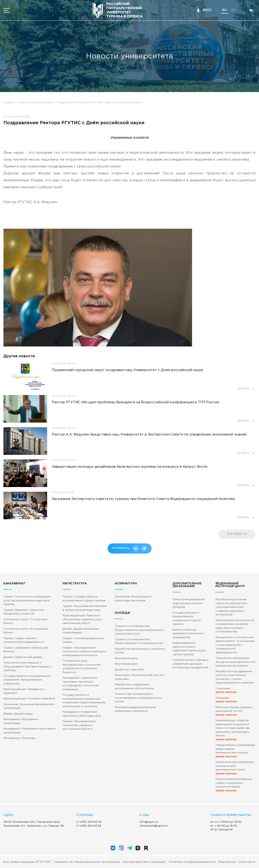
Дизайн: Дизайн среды (18, 714)
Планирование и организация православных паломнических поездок (235, 751)
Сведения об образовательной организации (87, 862)
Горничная (226, 691)
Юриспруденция (126, 664)
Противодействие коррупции (144, 862)
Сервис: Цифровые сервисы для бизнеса (26, 650)
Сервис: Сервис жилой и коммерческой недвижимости (24, 640)
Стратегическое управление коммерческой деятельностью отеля (235, 768)
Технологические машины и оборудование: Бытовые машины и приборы (27, 667)
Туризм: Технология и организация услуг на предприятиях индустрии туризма (27, 601)
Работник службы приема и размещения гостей (234, 711)
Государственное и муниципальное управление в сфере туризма (187, 619)
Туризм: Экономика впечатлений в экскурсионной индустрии (84, 608)
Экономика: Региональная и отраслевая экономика (133, 599)
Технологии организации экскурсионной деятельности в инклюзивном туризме (236, 662)
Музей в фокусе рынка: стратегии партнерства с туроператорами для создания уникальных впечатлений (232, 607)
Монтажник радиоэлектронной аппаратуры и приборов (135, 709)
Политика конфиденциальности (192, 862)
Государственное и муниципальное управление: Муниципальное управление (27, 680)
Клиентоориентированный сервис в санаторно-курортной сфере (234, 785)
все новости (237, 534)
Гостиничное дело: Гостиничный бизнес (25, 621)
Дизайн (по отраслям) (129, 670)
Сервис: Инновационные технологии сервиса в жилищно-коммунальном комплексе (85, 652)
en (233, 10)
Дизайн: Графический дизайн (23, 657)
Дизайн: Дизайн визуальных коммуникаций (81, 631)
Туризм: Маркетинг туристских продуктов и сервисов (24, 612)
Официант (226, 700)
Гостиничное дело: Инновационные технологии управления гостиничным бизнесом (82, 667)
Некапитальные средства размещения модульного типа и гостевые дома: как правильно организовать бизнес (233, 730)
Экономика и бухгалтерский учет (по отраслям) (140, 677)
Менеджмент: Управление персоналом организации (29, 731)
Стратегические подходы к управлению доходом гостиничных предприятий (190, 664)
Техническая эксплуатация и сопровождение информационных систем (138, 698)
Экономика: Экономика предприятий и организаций (29, 706)
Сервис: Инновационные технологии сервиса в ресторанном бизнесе (79, 725)
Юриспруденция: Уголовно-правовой (29, 699)
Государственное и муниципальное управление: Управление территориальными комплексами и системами (84, 701)
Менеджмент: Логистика (19, 738)
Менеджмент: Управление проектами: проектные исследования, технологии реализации (81, 684)
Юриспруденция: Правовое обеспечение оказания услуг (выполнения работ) (82, 619)
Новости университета (36, 102)
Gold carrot (247, 862)
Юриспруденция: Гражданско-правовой (24, 691)
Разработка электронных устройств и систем (140, 651)
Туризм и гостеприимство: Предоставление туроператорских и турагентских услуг (139, 630)
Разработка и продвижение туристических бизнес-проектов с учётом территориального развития (235, 677)
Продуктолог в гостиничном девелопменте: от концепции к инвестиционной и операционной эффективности (235, 645)
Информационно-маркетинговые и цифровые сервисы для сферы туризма (189, 649)
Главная (9, 102)
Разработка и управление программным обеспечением (135, 687)
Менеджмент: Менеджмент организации (21, 721)
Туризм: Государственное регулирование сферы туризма (84, 599)
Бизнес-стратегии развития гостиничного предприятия (188, 634)
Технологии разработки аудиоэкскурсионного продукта (189, 603)
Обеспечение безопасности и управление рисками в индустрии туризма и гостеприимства (235, 626)
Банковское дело (127, 658)
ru (225, 10)
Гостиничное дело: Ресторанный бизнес (26, 631)
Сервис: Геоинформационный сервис (83, 640)
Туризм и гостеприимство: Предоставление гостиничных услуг (139, 642)
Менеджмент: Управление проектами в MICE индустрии (82, 714)
